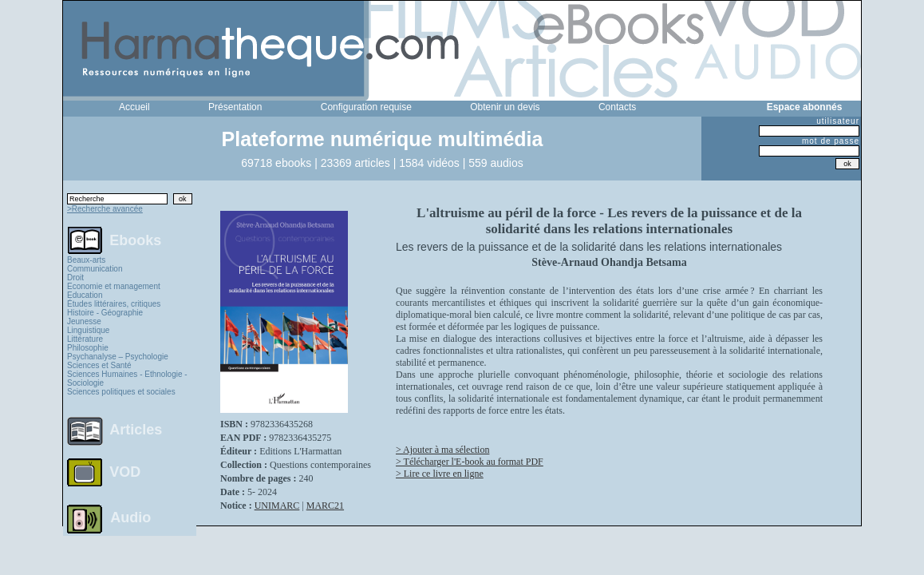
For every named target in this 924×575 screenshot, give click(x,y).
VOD (125, 472)
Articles (136, 430)
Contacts (617, 107)
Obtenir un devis (505, 107)
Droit (75, 278)
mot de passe (831, 141)
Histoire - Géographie (105, 313)
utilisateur (838, 121)
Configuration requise (366, 107)
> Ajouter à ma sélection (442, 450)
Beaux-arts (86, 260)
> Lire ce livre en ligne (440, 474)
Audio (130, 517)
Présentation (235, 107)
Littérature (85, 339)
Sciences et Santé (99, 365)
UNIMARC (277, 506)
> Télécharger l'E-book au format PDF (470, 462)
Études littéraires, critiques (114, 304)
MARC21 (325, 506)
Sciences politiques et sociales (121, 392)
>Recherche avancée (105, 209)
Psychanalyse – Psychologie (118, 357)
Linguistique (88, 330)
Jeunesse (84, 321)
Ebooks (135, 240)
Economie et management (114, 286)
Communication (95, 269)
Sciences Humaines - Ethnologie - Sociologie (127, 379)
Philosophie (88, 348)
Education (85, 295)
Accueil (134, 107)
